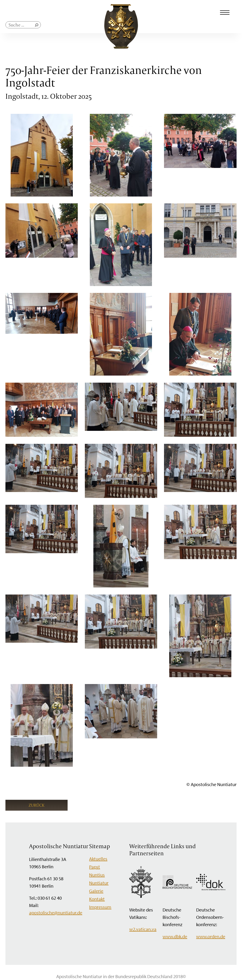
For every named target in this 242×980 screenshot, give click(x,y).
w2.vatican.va (143, 929)
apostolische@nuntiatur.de (56, 913)
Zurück (37, 805)
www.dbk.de (175, 936)
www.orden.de (211, 936)
